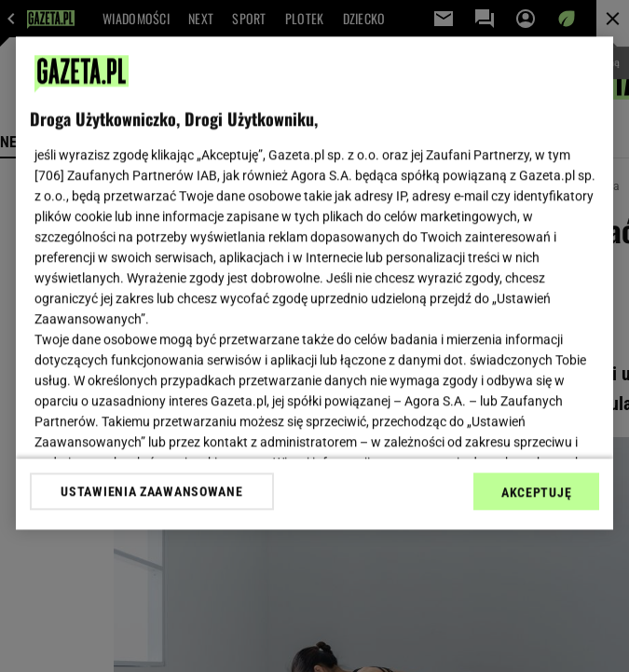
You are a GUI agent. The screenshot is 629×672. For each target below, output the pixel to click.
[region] (314, 283)
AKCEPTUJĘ (536, 492)
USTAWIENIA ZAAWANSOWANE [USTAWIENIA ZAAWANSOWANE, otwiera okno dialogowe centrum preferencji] (151, 491)
